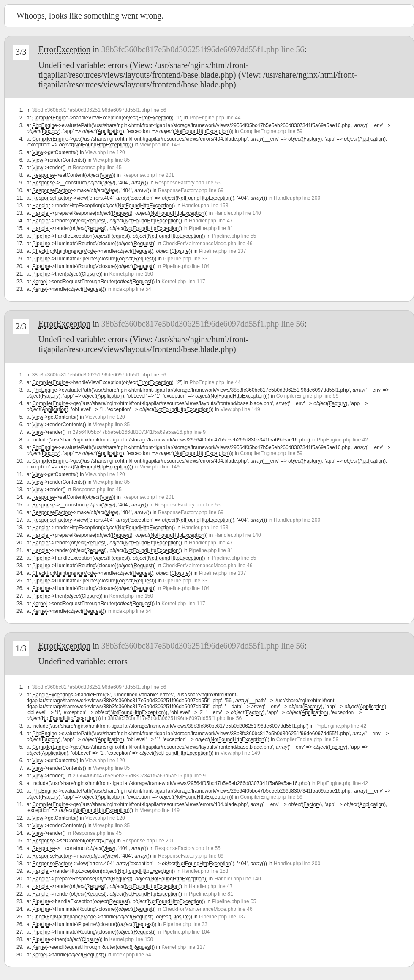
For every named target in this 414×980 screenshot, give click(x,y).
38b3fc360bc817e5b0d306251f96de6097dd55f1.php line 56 (203, 49)
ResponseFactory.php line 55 (188, 183)
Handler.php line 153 (205, 206)
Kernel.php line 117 (183, 282)
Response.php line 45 (97, 168)
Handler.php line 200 (297, 198)
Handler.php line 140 (238, 213)
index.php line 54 (132, 289)
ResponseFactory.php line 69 (191, 190)
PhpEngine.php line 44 (215, 118)
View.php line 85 (111, 160)
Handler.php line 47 (211, 221)
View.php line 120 (105, 152)
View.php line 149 (160, 145)
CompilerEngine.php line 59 (271, 131)
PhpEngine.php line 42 (342, 440)
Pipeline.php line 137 (222, 251)
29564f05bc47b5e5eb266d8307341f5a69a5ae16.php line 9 (139, 432)
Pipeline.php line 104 (186, 266)
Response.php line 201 (148, 175)
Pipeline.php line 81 (211, 228)
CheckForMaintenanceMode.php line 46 (208, 244)
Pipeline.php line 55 (234, 236)
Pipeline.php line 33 (185, 259)
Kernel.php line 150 (131, 274)
